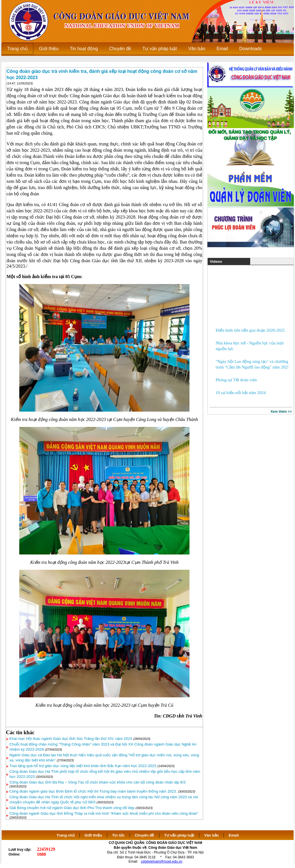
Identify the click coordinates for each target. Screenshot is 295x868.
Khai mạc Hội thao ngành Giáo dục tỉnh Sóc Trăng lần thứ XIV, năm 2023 (71, 739)
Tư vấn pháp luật (179, 835)
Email (234, 835)
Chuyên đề (145, 835)
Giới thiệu (93, 835)
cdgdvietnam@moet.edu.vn (162, 861)
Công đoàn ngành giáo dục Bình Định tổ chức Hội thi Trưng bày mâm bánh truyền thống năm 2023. (93, 791)
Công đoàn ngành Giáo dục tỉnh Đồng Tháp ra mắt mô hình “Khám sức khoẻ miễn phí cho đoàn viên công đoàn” (104, 813)
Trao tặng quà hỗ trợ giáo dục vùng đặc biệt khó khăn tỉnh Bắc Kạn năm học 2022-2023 (83, 766)
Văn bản (212, 835)
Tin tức (118, 835)
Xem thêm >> (281, 412)
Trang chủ (66, 835)
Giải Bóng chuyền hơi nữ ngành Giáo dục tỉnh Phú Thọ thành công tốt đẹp (72, 808)
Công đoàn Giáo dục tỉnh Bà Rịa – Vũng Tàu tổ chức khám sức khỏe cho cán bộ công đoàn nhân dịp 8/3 (97, 782)
